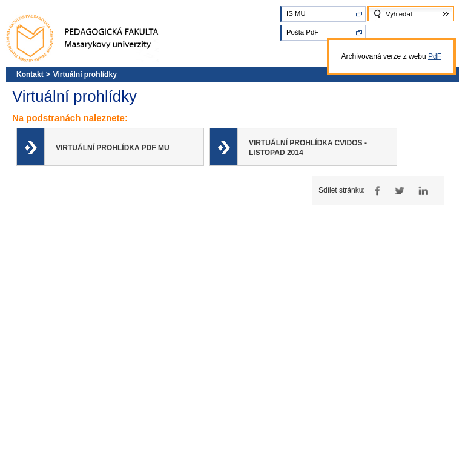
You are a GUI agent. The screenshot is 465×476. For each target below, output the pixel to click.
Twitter (399, 190)
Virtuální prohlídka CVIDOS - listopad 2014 (308, 148)
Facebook (376, 190)
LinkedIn (423, 190)
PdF (435, 56)
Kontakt (30, 74)
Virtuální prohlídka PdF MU (113, 148)
